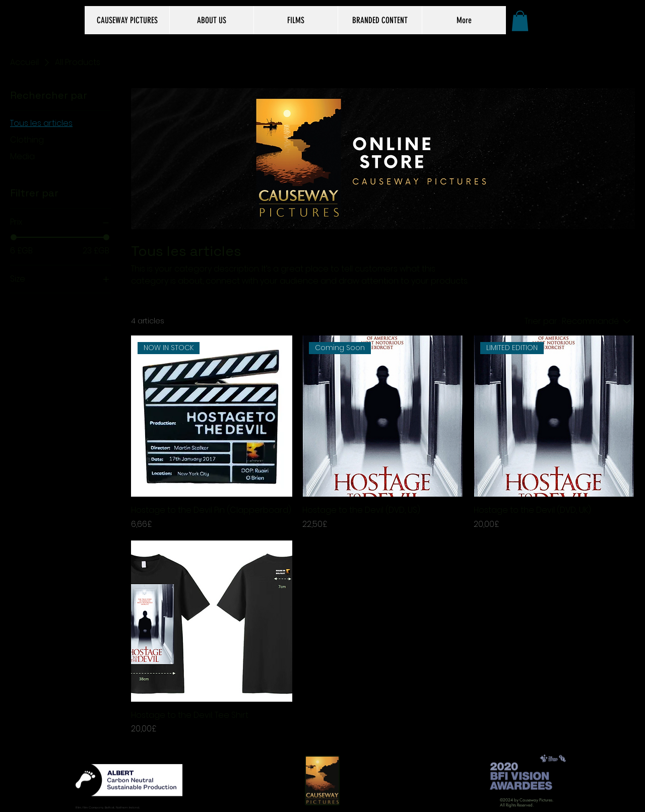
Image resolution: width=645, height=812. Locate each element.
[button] (520, 21)
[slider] (14, 237)
